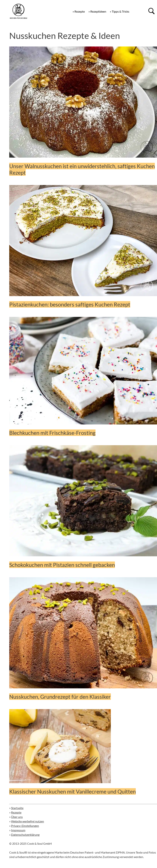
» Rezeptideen (97, 11)
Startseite (17, 808)
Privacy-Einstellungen (25, 826)
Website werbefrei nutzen (28, 821)
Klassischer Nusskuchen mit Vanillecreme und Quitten (72, 791)
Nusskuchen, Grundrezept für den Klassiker (60, 697)
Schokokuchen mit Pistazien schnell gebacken (62, 565)
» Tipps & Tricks (120, 11)
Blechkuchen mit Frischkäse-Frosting (52, 433)
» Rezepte (79, 11)
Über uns (17, 817)
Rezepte (16, 812)
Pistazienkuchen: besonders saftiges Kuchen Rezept (70, 304)
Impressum (18, 830)
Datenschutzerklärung (25, 835)
